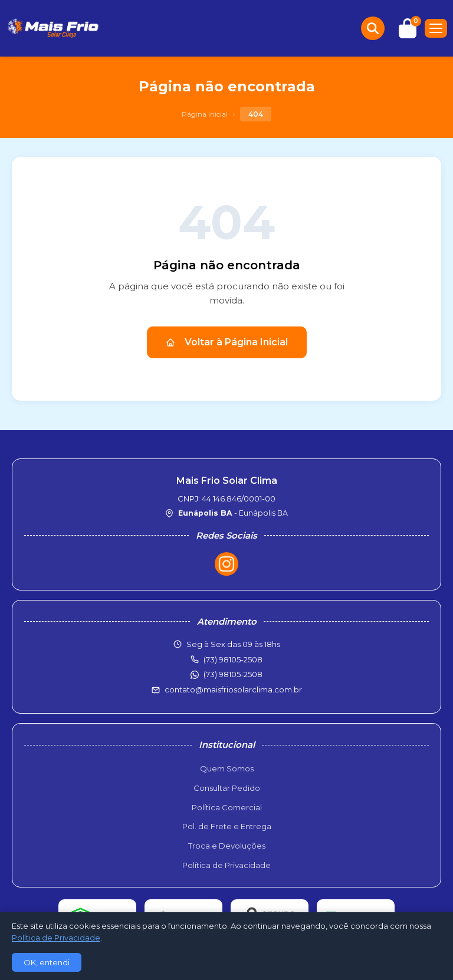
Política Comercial (227, 807)
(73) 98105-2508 (233, 674)
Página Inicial (205, 114)
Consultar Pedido (227, 788)
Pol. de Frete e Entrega (227, 826)
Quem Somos (227, 768)
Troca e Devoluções (227, 846)
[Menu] (436, 28)
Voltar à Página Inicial (227, 342)
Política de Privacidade (226, 865)
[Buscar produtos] (373, 28)
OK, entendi (47, 962)
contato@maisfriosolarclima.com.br (233, 689)
